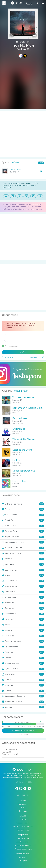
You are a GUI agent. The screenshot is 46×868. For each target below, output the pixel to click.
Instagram (23, 857)
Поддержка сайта (23, 823)
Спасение (23, 685)
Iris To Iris (17, 460)
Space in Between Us (24, 471)
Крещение (23, 603)
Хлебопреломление (23, 702)
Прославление (23, 647)
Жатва (23, 575)
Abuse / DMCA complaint (23, 826)
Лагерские (23, 608)
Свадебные (23, 674)
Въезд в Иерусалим (23, 553)
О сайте (23, 819)
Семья (23, 680)
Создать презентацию (23, 849)
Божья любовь (23, 526)
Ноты (23, 808)
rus (18, 795)
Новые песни (23, 804)
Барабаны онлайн (23, 842)
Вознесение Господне (23, 542)
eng (23, 795)
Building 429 (23, 49)
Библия (23, 509)
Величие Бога (23, 531)
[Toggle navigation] (43, 3)
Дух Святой (23, 564)
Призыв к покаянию (23, 641)
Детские (23, 559)
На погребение (23, 619)
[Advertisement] (23, 84)
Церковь (23, 707)
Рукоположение (23, 669)
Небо (23, 625)
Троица (23, 691)
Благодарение (23, 515)
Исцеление (23, 592)
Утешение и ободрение (23, 696)
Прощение (23, 652)
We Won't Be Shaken (23, 439)
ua (28, 795)
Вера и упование (23, 537)
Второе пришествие (23, 548)
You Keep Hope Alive (23, 398)
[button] (34, 35)
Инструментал (23, 586)
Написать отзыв (23, 830)
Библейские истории (23, 504)
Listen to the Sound (22, 450)
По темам (23, 811)
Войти (23, 352)
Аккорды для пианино (23, 845)
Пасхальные (23, 636)
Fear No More (15, 170)
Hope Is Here (19, 481)
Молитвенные (23, 614)
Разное (23, 658)
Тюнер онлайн (23, 838)
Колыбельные (23, 597)
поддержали (23, 735)
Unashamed (19, 429)
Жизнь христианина (23, 581)
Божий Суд (23, 520)
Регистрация (7, 357)
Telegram (23, 861)
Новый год (23, 630)
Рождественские (23, 663)
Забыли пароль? (37, 357)
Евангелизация (23, 570)
